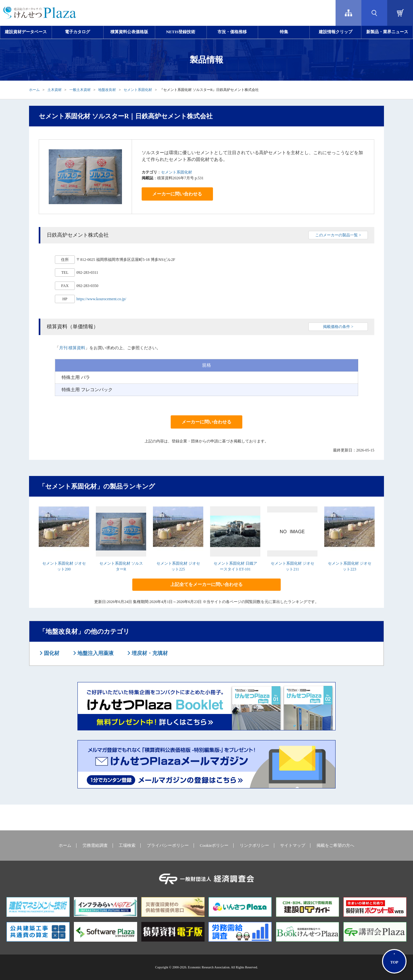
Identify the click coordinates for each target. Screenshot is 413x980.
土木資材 (55, 90)
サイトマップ (293, 846)
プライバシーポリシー (168, 846)
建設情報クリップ (336, 32)
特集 (284, 32)
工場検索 (127, 846)
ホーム (34, 90)
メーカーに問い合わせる (177, 194)
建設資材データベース (26, 32)
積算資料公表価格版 (129, 32)
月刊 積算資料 (72, 348)
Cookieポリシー (214, 846)
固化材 (51, 653)
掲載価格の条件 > (338, 327)
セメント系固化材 (138, 90)
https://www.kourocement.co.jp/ (101, 299)
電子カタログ (77, 32)
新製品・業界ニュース (387, 32)
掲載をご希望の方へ (335, 846)
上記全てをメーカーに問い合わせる (206, 584)
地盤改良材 (107, 90)
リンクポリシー (254, 846)
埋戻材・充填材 (149, 653)
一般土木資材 (80, 90)
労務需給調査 (95, 846)
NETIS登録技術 (181, 32)
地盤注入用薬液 (95, 653)
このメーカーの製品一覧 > (338, 235)
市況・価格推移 (232, 32)
